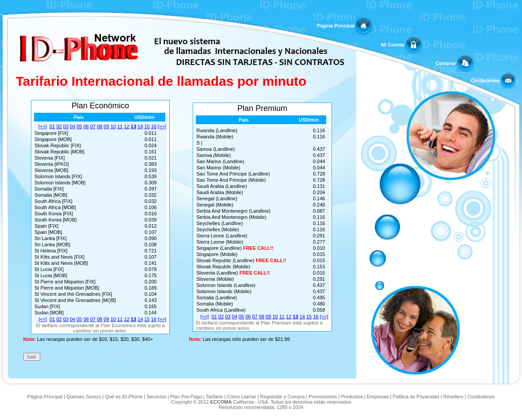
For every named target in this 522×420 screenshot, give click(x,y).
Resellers (453, 397)
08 (99, 126)
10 (113, 126)
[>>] (162, 126)
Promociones (323, 397)
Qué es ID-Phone (124, 397)
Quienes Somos (84, 397)
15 (147, 126)
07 (93, 126)
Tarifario (214, 397)
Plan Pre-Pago (186, 397)
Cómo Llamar (241, 397)
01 (52, 126)
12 (127, 126)
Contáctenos (481, 397)
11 (120, 126)
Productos (352, 397)
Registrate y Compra (282, 397)
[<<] (43, 126)
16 (154, 126)
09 (107, 126)
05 (79, 126)
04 (72, 126)
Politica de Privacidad (416, 397)
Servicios (156, 397)
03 (66, 126)
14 (140, 126)
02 (59, 126)
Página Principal (45, 397)
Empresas (378, 397)
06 (86, 126)
